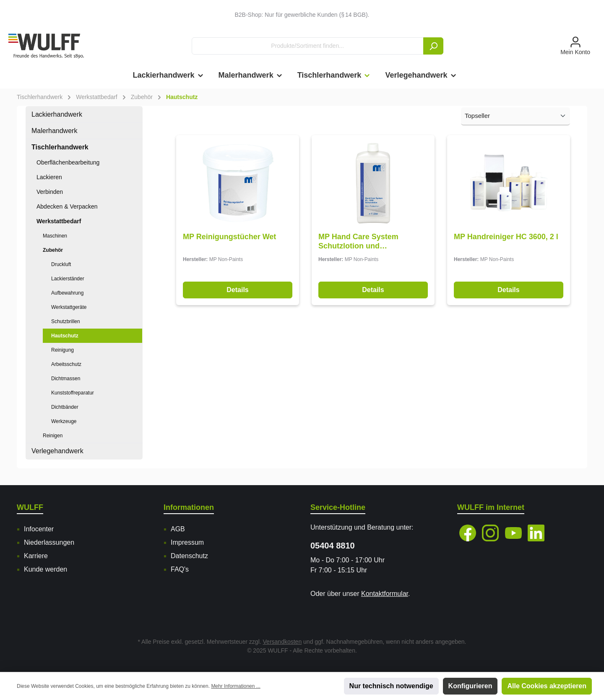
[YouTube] (513, 533)
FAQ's (180, 569)
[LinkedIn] (536, 533)
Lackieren (49, 177)
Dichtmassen (66, 379)
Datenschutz (189, 556)
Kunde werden (46, 569)
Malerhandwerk (54, 131)
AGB (178, 529)
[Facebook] (468, 533)
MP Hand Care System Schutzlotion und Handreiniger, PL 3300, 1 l (364, 242)
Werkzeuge (64, 421)
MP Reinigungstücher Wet (229, 237)
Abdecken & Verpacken (67, 206)
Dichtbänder (65, 407)
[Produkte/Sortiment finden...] (308, 46)
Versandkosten (282, 642)
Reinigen (53, 436)
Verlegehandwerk (57, 451)
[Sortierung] (515, 116)
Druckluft (61, 264)
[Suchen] (433, 46)
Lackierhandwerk (57, 114)
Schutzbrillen (66, 321)
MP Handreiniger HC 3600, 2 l (506, 237)
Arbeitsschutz (66, 364)
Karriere (36, 556)
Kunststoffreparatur (73, 393)
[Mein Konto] (575, 46)
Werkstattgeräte (69, 307)
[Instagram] (490, 533)
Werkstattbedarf (59, 221)
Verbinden (50, 192)
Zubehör (53, 250)
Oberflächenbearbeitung (68, 162)
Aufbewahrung (67, 293)
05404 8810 (333, 546)
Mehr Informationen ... (236, 686)
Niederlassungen (49, 542)
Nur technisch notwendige (391, 686)
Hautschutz (65, 336)
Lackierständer (68, 279)
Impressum (187, 542)
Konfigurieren (470, 686)
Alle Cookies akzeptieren (547, 686)
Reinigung (62, 350)
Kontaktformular (385, 594)
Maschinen (55, 236)
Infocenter (39, 529)
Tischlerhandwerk (60, 147)
